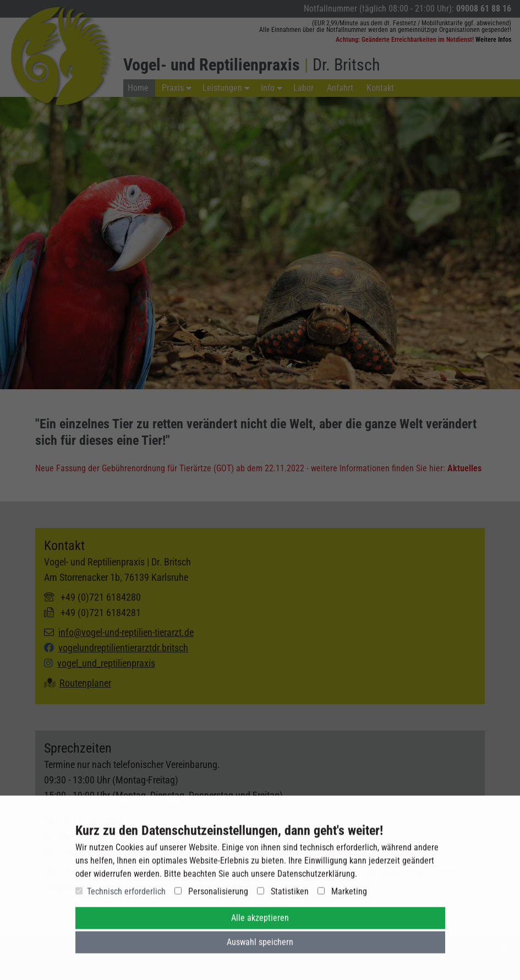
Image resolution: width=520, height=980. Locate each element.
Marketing (342, 895)
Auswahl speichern (260, 946)
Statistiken (283, 895)
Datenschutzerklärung (316, 878)
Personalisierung (211, 895)
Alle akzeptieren (260, 922)
